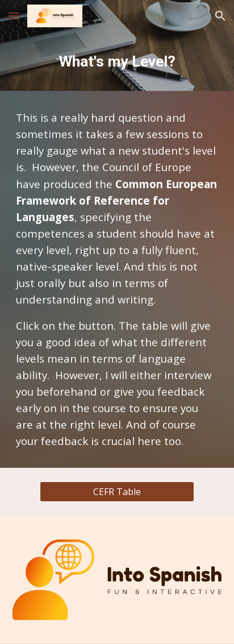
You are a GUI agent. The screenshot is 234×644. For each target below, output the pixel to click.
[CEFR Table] (117, 492)
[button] (14, 16)
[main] (117, 61)
